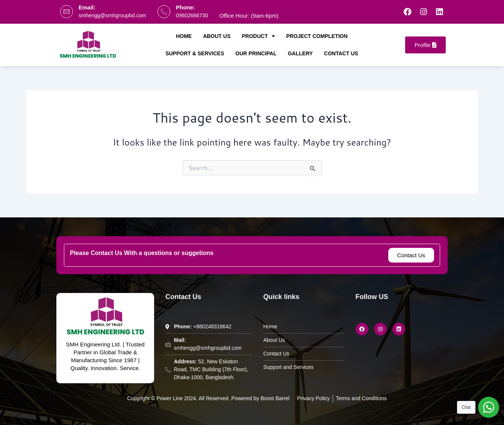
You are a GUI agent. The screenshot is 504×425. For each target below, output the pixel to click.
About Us (217, 36)
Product (258, 36)
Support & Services (195, 53)
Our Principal (256, 53)
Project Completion (317, 36)
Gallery (300, 53)
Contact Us (341, 53)
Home (184, 36)
